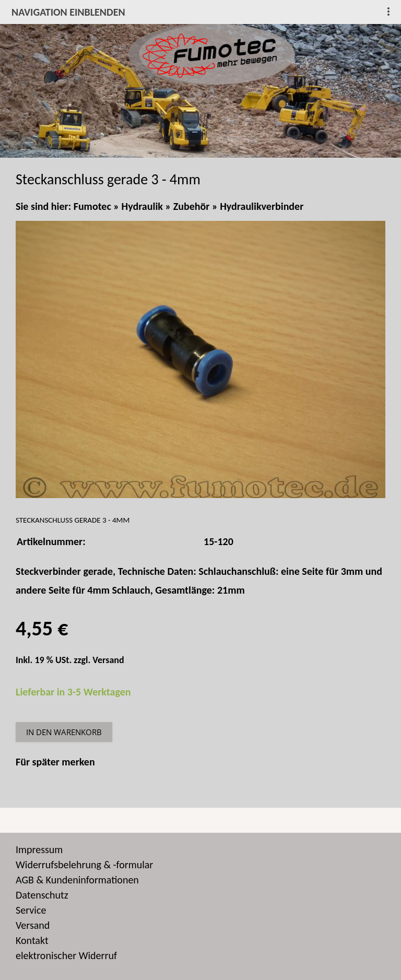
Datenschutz (42, 895)
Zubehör (192, 206)
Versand (108, 660)
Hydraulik (142, 206)
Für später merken (55, 762)
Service (31, 910)
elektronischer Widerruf (66, 955)
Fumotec (92, 206)
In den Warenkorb (64, 732)
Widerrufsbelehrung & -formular (84, 865)
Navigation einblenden (68, 12)
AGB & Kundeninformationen (77, 880)
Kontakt (32, 940)
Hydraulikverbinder (262, 206)
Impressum (39, 849)
